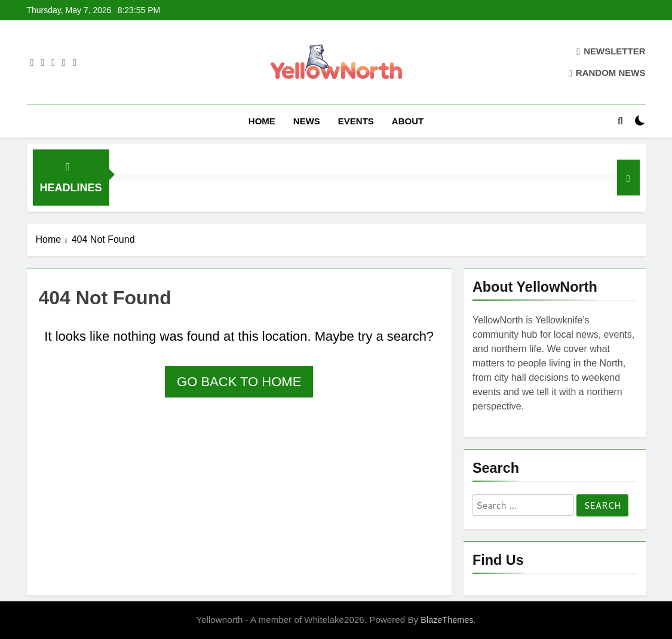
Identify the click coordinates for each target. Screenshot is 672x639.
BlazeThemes (447, 620)
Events (356, 121)
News (307, 121)
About (408, 121)
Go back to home (239, 382)
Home (262, 121)
